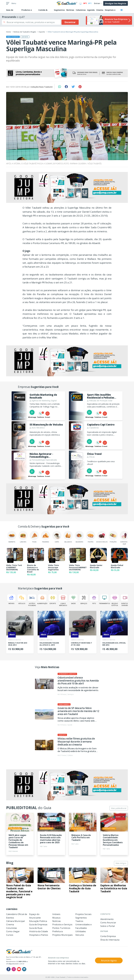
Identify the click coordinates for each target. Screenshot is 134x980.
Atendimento (107, 919)
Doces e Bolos (102, 537)
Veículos (22, 599)
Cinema (100, 10)
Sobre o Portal (108, 926)
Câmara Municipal (15, 921)
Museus (56, 918)
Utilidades (81, 931)
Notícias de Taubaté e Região (25, 32)
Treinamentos (104, 599)
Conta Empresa (108, 936)
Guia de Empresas (38, 924)
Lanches (23, 537)
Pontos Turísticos (61, 928)
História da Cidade (39, 931)
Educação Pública (38, 921)
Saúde (73, 599)
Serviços (84, 599)
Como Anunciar (108, 922)
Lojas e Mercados (63, 600)
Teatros (79, 921)
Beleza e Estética (115, 600)
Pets (94, 599)
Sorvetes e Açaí (124, 538)
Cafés (57, 537)
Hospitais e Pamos (39, 935)
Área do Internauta (110, 940)
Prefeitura (58, 931)
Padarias (46, 537)
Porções (113, 537)
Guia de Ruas (36, 928)
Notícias (70, 10)
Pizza (34, 537)
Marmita (12, 537)
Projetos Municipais (62, 935)
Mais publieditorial (119, 808)
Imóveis (11, 599)
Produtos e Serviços (62, 924)
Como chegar (13, 931)
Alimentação (42, 599)
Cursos (10, 935)
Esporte (42, 32)
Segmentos (59, 10)
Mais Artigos (121, 863)
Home (9, 32)
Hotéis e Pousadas (32, 600)
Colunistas (81, 10)
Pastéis (91, 537)
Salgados (68, 537)
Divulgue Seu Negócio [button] (116, 3)
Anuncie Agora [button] (109, 960)
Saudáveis (79, 537)
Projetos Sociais (83, 914)
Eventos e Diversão (125, 600)
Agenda (91, 10)
